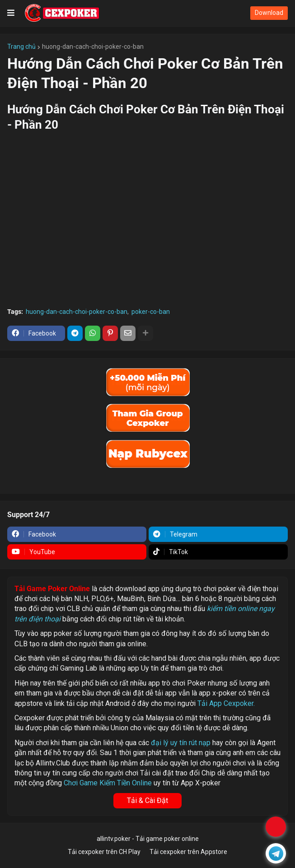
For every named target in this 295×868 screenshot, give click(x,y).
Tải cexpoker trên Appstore (188, 852)
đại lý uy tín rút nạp (181, 743)
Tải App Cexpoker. (226, 703)
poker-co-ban (151, 312)
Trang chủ (21, 47)
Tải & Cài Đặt (147, 800)
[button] (11, 13)
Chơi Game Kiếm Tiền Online (108, 783)
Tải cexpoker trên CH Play (104, 852)
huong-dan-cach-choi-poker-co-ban (93, 47)
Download (269, 13)
